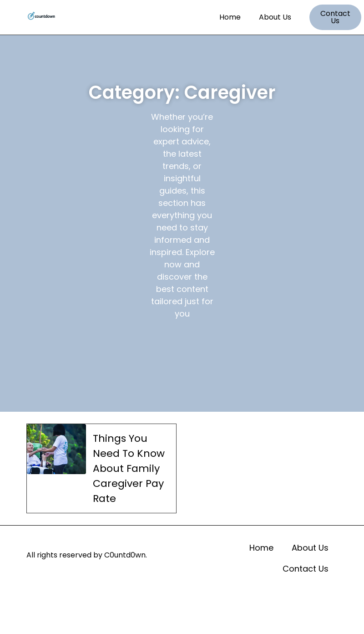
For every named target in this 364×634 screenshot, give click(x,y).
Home (230, 17)
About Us (275, 17)
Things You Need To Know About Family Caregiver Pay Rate (129, 468)
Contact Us (306, 569)
